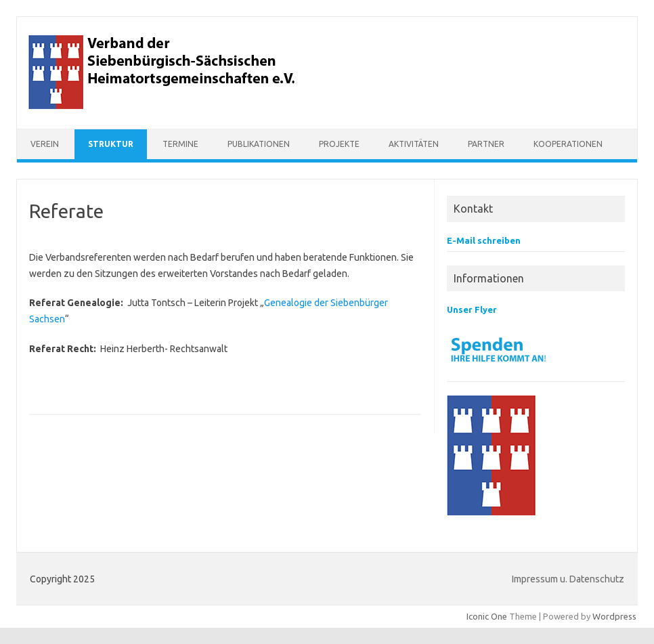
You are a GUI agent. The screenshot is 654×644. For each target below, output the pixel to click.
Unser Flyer (472, 309)
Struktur (111, 144)
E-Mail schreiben (484, 240)
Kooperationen (568, 144)
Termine (180, 144)
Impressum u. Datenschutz (568, 579)
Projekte (339, 144)
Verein (45, 144)
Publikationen (259, 144)
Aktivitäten (414, 144)
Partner (486, 144)
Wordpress (614, 616)
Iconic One (487, 616)
